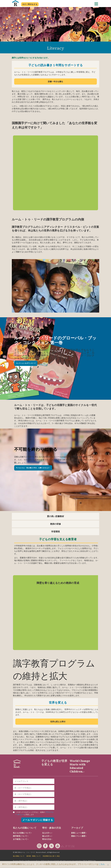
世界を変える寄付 (58, 722)
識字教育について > (21, 836)
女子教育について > (21, 839)
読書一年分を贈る (55, 82)
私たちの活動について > (22, 833)
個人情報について (19, 856)
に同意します (33, 813)
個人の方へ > (47, 836)
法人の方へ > (47, 833)
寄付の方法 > (47, 839)
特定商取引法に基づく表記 (51, 856)
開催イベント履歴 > (79, 836)
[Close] (108, 865)
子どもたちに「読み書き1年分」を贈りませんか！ (33, 468)
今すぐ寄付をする (30, 4)
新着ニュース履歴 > (79, 833)
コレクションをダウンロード (26, 363)
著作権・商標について (34, 856)
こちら (102, 864)
